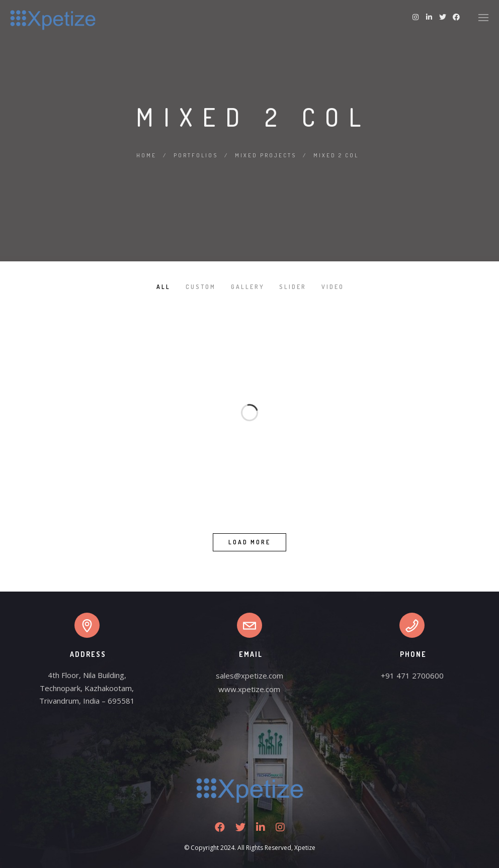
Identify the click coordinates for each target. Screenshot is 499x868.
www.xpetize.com (249, 689)
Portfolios (196, 155)
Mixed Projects (266, 155)
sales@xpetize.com (249, 676)
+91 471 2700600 (412, 676)
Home (146, 155)
